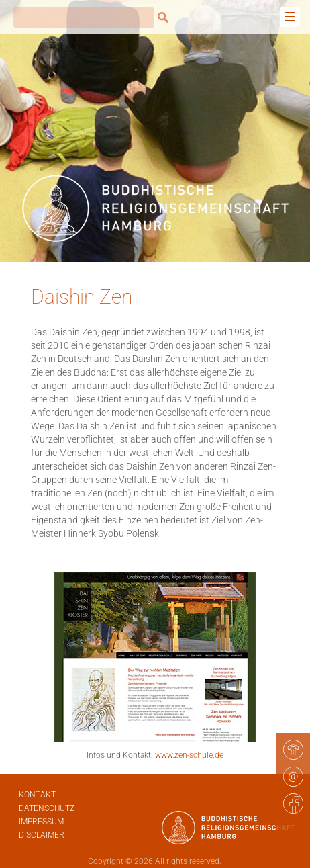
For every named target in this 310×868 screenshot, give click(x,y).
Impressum (41, 822)
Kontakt (37, 795)
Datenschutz (47, 808)
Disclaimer (42, 835)
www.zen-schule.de (189, 755)
